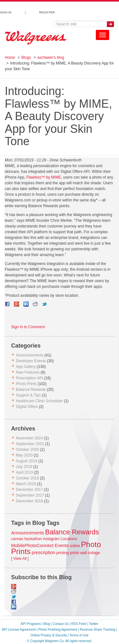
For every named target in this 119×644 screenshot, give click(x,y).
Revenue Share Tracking (97, 630)
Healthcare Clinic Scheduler (39, 401)
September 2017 (30, 495)
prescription (43, 552)
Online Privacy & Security (49, 635)
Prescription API (29, 378)
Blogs (26, 58)
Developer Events (31, 361)
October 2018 (27, 478)
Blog (47, 624)
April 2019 (24, 472)
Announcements (30, 355)
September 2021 (30, 444)
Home (10, 58)
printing (62, 553)
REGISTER (47, 11)
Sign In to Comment (28, 327)
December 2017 (29, 490)
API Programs (31, 624)
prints (74, 553)
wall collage (90, 553)
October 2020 (27, 450)
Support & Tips (28, 395)
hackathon (33, 539)
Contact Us (61, 624)
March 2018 (26, 484)
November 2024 (29, 438)
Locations (69, 539)
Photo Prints (26, 384)
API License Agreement (19, 630)
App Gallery (26, 367)
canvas (17, 539)
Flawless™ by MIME (44, 177)
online (75, 546)
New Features (28, 372)
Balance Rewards (31, 390)
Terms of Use (79, 635)
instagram (51, 539)
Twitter (94, 624)
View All (20, 559)
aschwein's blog (51, 58)
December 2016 (29, 501)
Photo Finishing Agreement (58, 630)
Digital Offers (27, 407)
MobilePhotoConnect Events (40, 546)
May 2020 (24, 455)
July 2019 (24, 467)
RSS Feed (79, 624)
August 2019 (26, 461)
